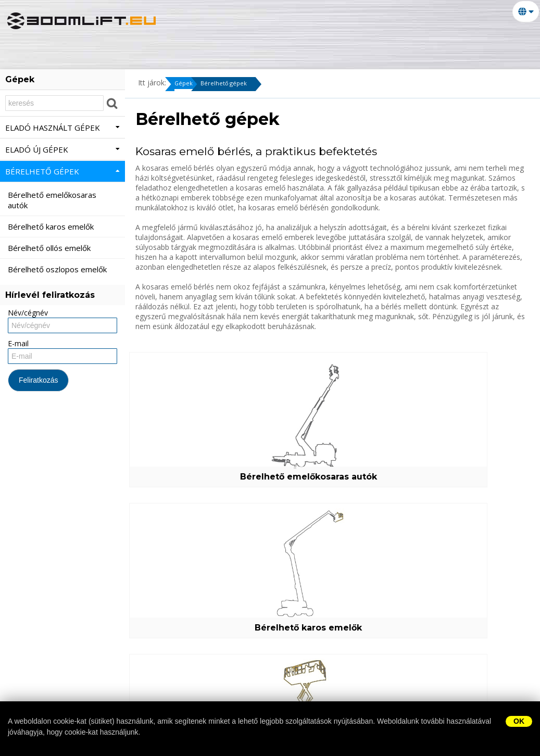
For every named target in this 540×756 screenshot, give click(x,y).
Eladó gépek (172, 45)
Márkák (34, 61)
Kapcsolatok (100, 45)
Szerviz (402, 45)
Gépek (185, 84)
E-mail (18, 343)
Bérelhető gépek (334, 45)
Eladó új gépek (247, 45)
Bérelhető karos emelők (331, 477)
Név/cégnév (28, 313)
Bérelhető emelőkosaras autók (193, 472)
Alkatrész (455, 45)
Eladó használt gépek (62, 128)
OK (519, 721)
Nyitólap (37, 45)
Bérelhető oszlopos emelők (193, 623)
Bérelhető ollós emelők (468, 477)
